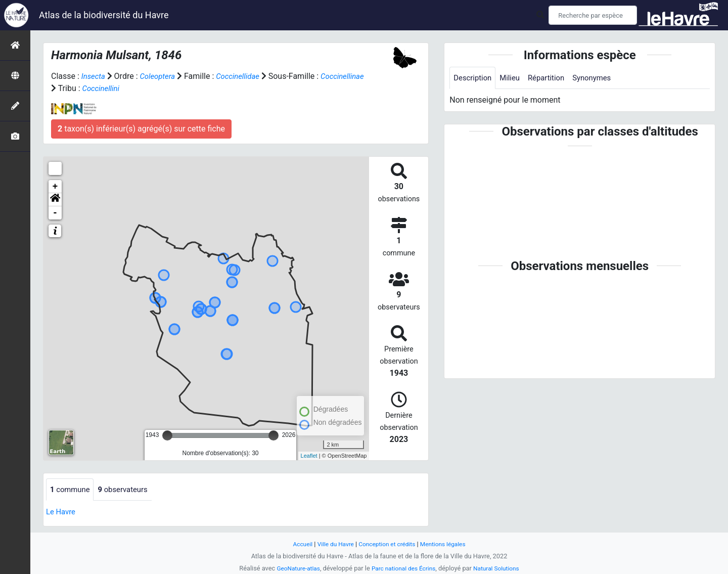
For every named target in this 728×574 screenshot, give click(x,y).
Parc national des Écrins (404, 568)
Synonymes (601, 78)
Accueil (297, 544)
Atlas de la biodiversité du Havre (104, 15)
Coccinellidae (244, 76)
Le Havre (62, 513)
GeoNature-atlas (294, 568)
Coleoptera (161, 76)
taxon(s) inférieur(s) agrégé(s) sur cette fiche (141, 129)
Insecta (94, 76)
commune (72, 490)
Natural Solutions (500, 568)
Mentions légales (447, 544)
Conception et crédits (388, 544)
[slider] (167, 435)
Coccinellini (151, 88)
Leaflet (309, 456)
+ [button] (55, 187)
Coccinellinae (74, 88)
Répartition (552, 78)
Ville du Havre (332, 544)
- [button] (55, 213)
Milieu (513, 78)
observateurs (128, 490)
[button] (55, 200)
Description (474, 78)
